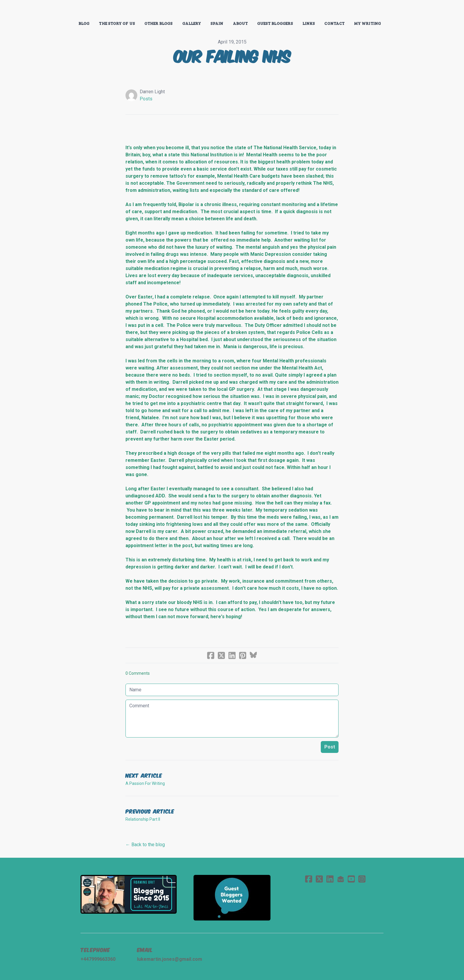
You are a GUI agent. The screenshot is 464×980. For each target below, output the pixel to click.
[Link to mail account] (341, 879)
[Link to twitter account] (319, 879)
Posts (146, 99)
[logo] (232, 10)
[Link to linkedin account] (330, 879)
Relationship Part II (143, 819)
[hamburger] (54, 9)
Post (330, 747)
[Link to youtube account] (351, 879)
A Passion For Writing (145, 783)
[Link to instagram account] (362, 879)
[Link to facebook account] (309, 879)
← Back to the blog (145, 845)
